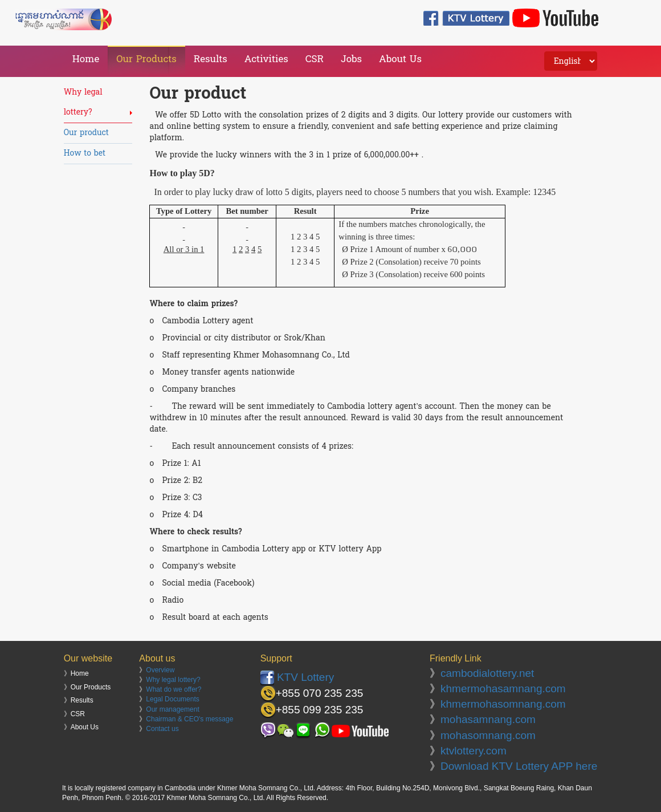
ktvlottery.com (474, 751)
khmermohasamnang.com (503, 689)
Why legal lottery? (173, 680)
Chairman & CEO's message (189, 719)
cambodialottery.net (487, 673)
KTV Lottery (297, 677)
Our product (86, 133)
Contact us (162, 729)
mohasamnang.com (488, 719)
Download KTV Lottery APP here (519, 766)
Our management (172, 709)
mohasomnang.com (488, 735)
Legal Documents (172, 699)
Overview (160, 670)
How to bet (85, 154)
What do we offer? (174, 689)
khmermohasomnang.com (503, 704)
